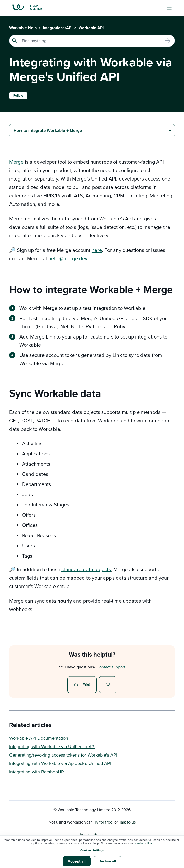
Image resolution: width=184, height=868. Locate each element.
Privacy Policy (92, 834)
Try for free (103, 822)
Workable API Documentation (39, 738)
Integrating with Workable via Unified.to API (52, 746)
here (97, 250)
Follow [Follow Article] (18, 96)
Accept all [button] (77, 861)
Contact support (111, 667)
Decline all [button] (107, 861)
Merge (16, 162)
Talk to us (127, 822)
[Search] (92, 41)
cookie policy (143, 843)
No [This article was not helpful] (108, 685)
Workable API (91, 28)
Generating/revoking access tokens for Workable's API (63, 755)
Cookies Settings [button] (92, 850)
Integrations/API (58, 28)
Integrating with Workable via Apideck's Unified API (60, 763)
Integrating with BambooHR (37, 772)
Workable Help (23, 28)
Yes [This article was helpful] (83, 685)
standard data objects (86, 569)
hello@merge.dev (68, 258)
